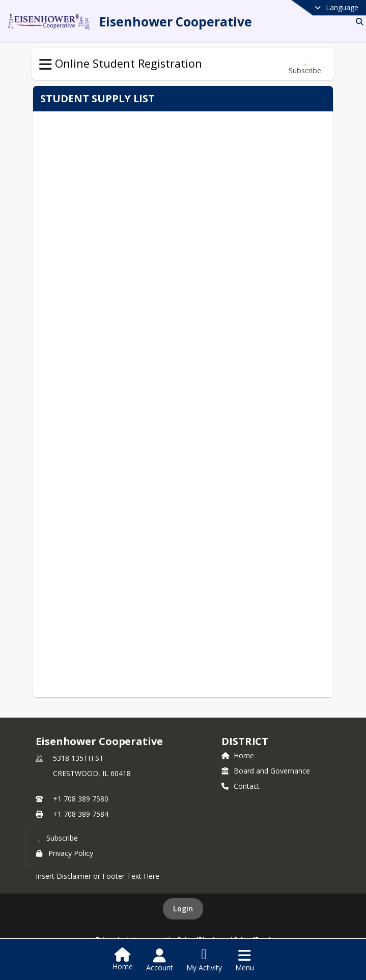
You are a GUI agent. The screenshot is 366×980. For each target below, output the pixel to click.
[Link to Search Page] (358, 22)
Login (183, 909)
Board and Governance (266, 771)
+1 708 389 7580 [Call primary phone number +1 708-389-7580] (81, 799)
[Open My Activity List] (204, 960)
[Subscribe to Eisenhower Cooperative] (57, 838)
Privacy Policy (65, 853)
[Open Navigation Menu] (245, 960)
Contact (241, 786)
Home (238, 755)
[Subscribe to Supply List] (305, 64)
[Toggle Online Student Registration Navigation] (46, 65)
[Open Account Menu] (160, 960)
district (245, 741)
